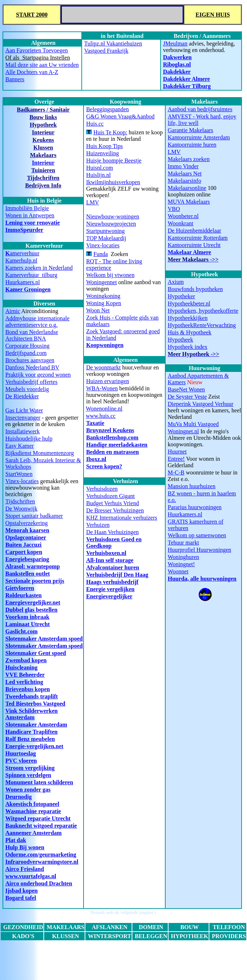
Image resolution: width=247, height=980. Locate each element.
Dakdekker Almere (187, 79)
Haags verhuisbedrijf (112, 582)
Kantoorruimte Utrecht (194, 245)
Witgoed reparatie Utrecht (38, 818)
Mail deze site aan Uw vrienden (42, 65)
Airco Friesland (25, 869)
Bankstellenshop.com (112, 437)
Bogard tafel (21, 898)
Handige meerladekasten (117, 445)
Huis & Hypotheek (190, 332)
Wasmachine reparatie (33, 811)
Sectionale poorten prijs (35, 581)
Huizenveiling (103, 153)
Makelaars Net (185, 174)
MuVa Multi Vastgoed (193, 424)
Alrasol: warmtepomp (33, 566)
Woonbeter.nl (183, 216)
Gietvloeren (20, 588)
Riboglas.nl (177, 64)
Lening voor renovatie (33, 223)
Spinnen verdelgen (28, 775)
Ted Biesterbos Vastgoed (35, 704)
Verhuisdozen (102, 489)
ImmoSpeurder (24, 230)
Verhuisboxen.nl (106, 553)
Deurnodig (19, 797)
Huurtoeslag (21, 753)
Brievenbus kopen (28, 689)
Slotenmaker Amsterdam (36, 725)
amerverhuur (22, 253)
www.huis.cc (101, 416)
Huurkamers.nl (23, 282)
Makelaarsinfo (184, 181)
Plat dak (16, 840)
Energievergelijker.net (33, 602)
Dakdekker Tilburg (187, 86)
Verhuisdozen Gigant (110, 496)
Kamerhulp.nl (21, 261)
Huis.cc (95, 124)
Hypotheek (180, 340)
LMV (174, 152)
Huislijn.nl (98, 175)
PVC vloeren (21, 761)
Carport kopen (24, 552)
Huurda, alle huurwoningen (202, 579)
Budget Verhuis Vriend (112, 503)
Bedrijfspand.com (26, 353)
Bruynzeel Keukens (110, 430)
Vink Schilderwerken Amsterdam (32, 714)
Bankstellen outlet (28, 574)
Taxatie (95, 423)
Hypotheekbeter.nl (189, 303)
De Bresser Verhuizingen (115, 510)
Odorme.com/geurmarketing (41, 855)
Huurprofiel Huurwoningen (200, 550)
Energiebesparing (27, 559)
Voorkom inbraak (27, 617)
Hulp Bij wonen (25, 847)
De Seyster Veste (187, 397)
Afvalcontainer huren (113, 567)
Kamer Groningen (28, 289)
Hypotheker (182, 296)
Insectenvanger (23, 418)
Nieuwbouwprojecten (111, 224)
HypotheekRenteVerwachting (202, 325)
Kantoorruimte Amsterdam (199, 137)
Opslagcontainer (26, 537)
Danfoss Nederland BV (32, 367)
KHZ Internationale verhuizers (122, 518)
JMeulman (175, 44)
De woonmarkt (103, 367)
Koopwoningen (105, 345)
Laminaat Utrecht (28, 624)
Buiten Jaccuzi (24, 545)
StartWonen (19, 474)
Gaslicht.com (22, 631)
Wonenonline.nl (104, 409)
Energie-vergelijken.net (34, 746)
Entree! (176, 459)
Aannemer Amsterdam (34, 833)
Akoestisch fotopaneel (32, 804)
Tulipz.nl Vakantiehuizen (113, 44)
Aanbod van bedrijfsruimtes (200, 109)
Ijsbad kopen (22, 891)
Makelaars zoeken (189, 159)
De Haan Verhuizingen (112, 532)
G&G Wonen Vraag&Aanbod (120, 116)
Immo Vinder (183, 166)
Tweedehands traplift (32, 696)
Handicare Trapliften (31, 732)
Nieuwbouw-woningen (113, 216)
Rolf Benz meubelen (30, 739)
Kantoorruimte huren (192, 145)
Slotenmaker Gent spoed (36, 653)
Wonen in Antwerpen (30, 215)
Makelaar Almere (189, 252)
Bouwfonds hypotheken (195, 289)
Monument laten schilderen (39, 782)
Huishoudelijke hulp (29, 439)
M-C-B (176, 472)
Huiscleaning (22, 667)
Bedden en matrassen (112, 452)
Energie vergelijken (110, 589)
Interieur (43, 163)
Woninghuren (184, 557)
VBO (174, 209)
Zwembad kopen (26, 660)
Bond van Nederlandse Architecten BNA (32, 335)
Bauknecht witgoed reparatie (41, 826)
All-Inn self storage (110, 560)
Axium (176, 282)
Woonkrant (181, 223)
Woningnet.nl (183, 431)
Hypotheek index (188, 347)
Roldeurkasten (24, 595)
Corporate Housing (27, 346)
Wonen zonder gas (28, 790)
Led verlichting (24, 682)
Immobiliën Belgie (27, 208)
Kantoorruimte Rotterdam (198, 238)
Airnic (13, 311)
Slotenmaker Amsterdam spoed (44, 639)
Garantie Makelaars (191, 130)
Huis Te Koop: (110, 132)
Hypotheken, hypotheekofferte (203, 311)
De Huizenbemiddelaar (195, 231)
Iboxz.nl (96, 459)
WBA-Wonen (102, 388)
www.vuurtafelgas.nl (31, 876)
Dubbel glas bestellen (31, 610)
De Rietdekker (22, 396)
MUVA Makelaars (189, 202)
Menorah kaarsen (27, 530)
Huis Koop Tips (104, 146)
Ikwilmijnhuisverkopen (113, 182)
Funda (101, 254)
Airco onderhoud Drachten (39, 883)
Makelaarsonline (187, 188)
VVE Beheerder (25, 675)
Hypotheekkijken (188, 318)
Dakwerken (177, 57)
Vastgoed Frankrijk (106, 51)
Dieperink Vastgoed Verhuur (201, 404)
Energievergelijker (109, 596)
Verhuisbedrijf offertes (31, 382)
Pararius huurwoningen (195, 507)
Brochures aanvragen (30, 360)
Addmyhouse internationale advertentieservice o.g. (37, 322)
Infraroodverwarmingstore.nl (42, 862)
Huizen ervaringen (108, 381)
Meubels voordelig (27, 389)
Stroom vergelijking (30, 768)
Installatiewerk (23, 431)
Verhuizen (98, 525)
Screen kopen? (104, 466)
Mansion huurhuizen (192, 486)
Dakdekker (177, 72)
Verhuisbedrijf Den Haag (117, 575)
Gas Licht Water (24, 410)
